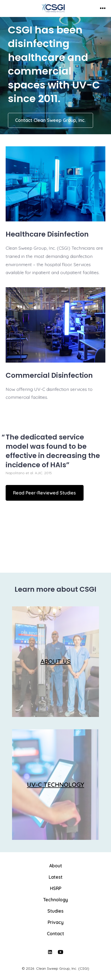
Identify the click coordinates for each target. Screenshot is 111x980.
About (56, 866)
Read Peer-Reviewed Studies (44, 493)
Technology (56, 900)
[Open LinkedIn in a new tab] (50, 952)
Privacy (56, 922)
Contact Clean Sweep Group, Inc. (50, 120)
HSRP (56, 888)
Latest (56, 877)
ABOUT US (56, 661)
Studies (55, 911)
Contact (55, 933)
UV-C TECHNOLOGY (55, 785)
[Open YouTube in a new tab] (60, 952)
